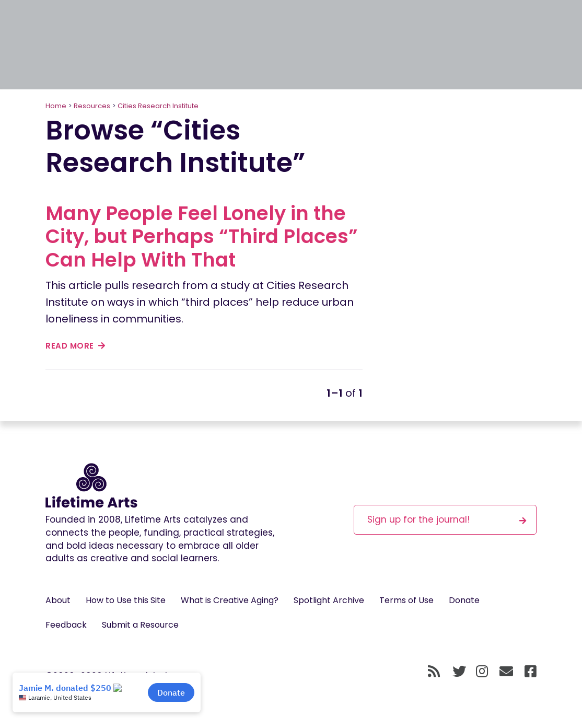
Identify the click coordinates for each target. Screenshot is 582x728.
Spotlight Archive (329, 600)
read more (75, 346)
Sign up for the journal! (447, 519)
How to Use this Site (126, 600)
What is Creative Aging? (230, 600)
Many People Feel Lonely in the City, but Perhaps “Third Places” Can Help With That (202, 236)
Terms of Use (406, 600)
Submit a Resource (140, 625)
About (58, 600)
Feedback (66, 625)
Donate (464, 600)
